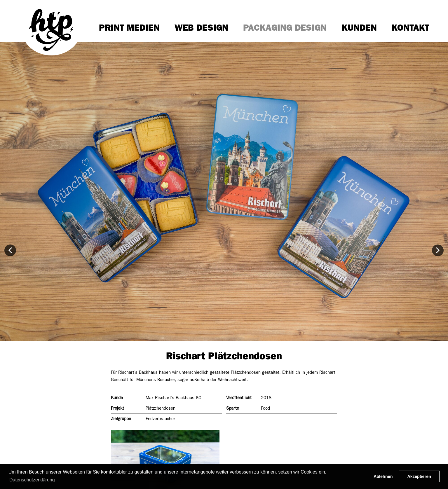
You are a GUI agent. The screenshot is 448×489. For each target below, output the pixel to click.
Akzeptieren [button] (419, 476)
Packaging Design (285, 28)
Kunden (359, 28)
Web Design (201, 28)
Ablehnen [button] (383, 476)
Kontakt (410, 28)
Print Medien (129, 28)
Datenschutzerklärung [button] (32, 480)
